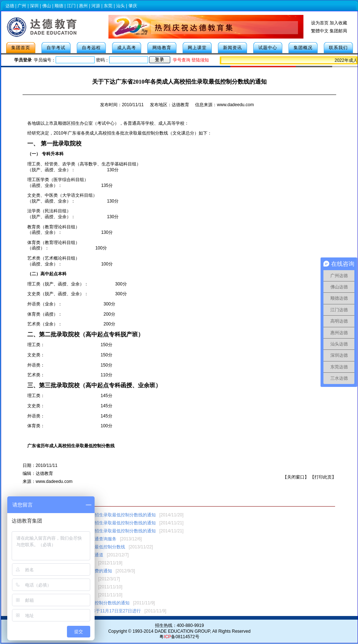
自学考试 (56, 48)
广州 (22, 6)
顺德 (59, 6)
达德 (10, 6)
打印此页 (323, 477)
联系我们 (338, 48)
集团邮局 (338, 31)
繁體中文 (320, 31)
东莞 (108, 6)
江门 (71, 6)
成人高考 (127, 48)
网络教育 (162, 48)
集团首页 (21, 48)
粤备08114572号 (179, 637)
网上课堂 (197, 48)
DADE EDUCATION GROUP (182, 631)
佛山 (47, 6)
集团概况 (303, 48)
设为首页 (320, 23)
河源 (96, 6)
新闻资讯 (232, 48)
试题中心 (268, 48)
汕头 (120, 6)
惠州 (83, 6)
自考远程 (91, 48)
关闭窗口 (296, 477)
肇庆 (133, 6)
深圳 (34, 6)
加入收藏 (338, 23)
